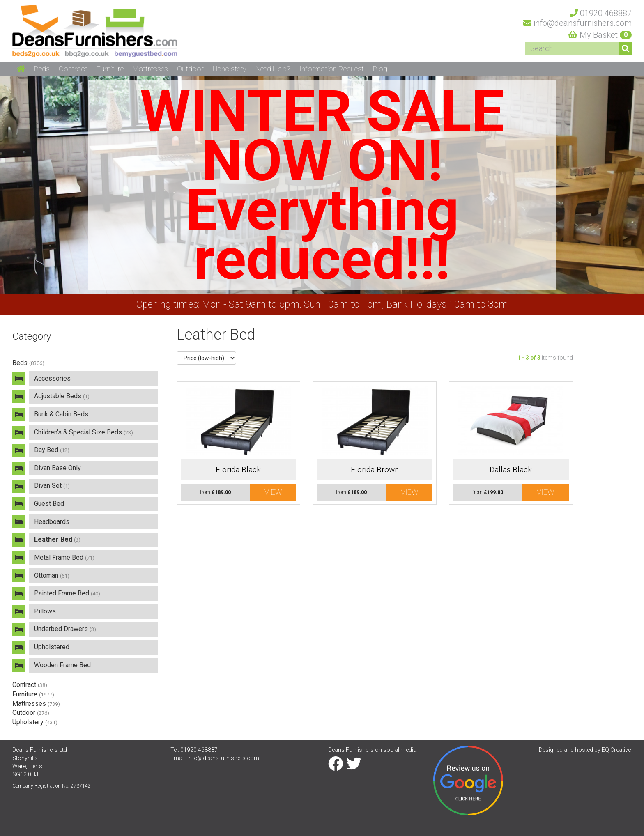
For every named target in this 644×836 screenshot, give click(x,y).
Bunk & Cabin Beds (61, 414)
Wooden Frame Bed (62, 665)
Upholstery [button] (230, 69)
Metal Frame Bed (64, 557)
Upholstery (35, 722)
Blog (380, 69)
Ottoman (52, 575)
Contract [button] (73, 69)
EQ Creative (616, 750)
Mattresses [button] (150, 69)
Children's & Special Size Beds (84, 432)
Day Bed (52, 450)
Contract (30, 685)
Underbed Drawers (65, 629)
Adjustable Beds (62, 396)
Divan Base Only (57, 468)
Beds (28, 363)
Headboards (52, 522)
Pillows (45, 611)
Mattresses (36, 704)
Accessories (52, 378)
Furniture (33, 694)
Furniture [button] (110, 69)
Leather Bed (57, 539)
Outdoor (31, 713)
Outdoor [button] (190, 69)
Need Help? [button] (273, 69)
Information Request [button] (332, 69)
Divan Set (52, 486)
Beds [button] (42, 69)
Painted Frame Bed (67, 593)
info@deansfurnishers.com (223, 758)
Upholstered (52, 647)
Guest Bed (49, 504)
